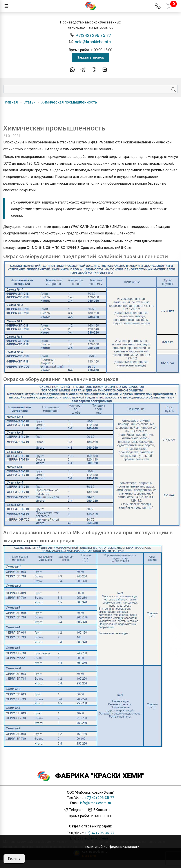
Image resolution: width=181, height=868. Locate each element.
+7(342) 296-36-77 (100, 833)
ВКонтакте (99, 810)
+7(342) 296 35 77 (90, 35)
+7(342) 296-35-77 (100, 798)
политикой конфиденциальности (112, 847)
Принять (14, 859)
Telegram (73, 810)
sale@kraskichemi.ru (91, 42)
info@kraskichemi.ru (95, 803)
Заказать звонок (90, 57)
